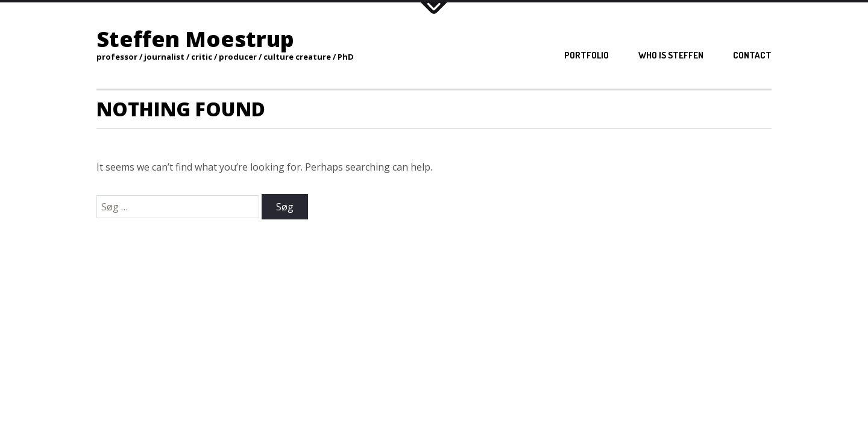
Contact (752, 55)
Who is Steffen (671, 55)
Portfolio (587, 55)
